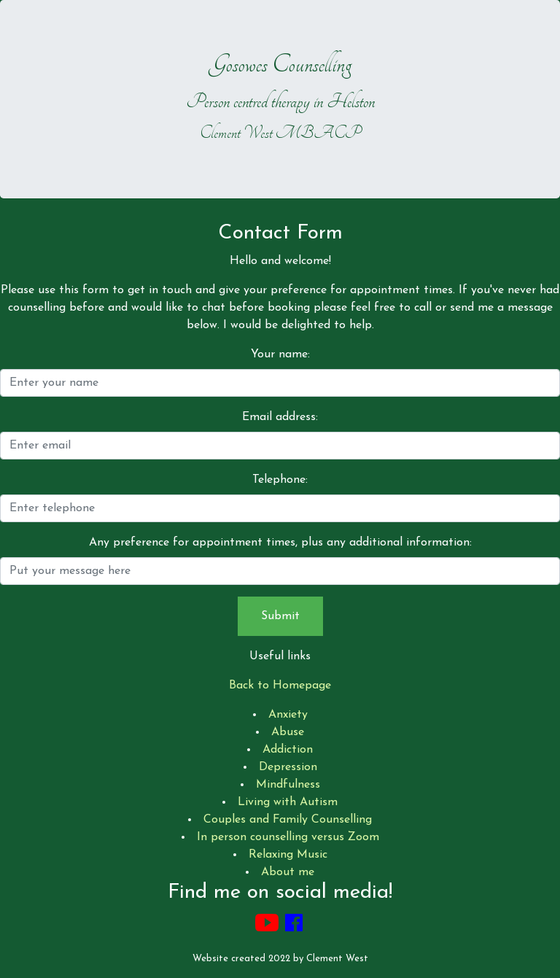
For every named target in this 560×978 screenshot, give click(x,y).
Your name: (280, 354)
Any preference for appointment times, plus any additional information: (280, 543)
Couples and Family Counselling (288, 820)
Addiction (288, 750)
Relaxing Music (288, 855)
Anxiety (288, 715)
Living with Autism (288, 802)
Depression (288, 767)
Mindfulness (288, 785)
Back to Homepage (280, 686)
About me (288, 872)
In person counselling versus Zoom (288, 837)
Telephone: (280, 480)
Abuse (288, 732)
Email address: (280, 417)
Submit (280, 616)
